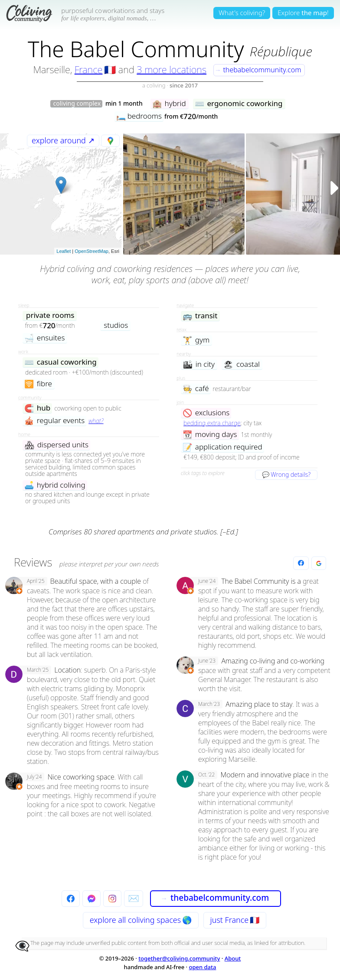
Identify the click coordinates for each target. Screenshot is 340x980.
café (196, 389)
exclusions (206, 413)
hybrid (169, 104)
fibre (38, 384)
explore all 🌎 (141, 920)
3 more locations (172, 69)
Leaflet (64, 251)
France (89, 69)
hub (37, 408)
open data (202, 967)
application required (222, 447)
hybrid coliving (55, 485)
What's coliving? (242, 13)
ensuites (44, 338)
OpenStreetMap (92, 251)
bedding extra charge (212, 423)
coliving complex (77, 104)
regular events (54, 421)
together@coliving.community (179, 958)
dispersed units (56, 445)
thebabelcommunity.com (258, 70)
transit (200, 316)
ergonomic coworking (239, 104)
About (233, 958)
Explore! (303, 13)
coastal (242, 364)
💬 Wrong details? (286, 474)
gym (196, 340)
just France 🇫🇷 (235, 920)
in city (199, 364)
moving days (210, 435)
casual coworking (60, 362)
